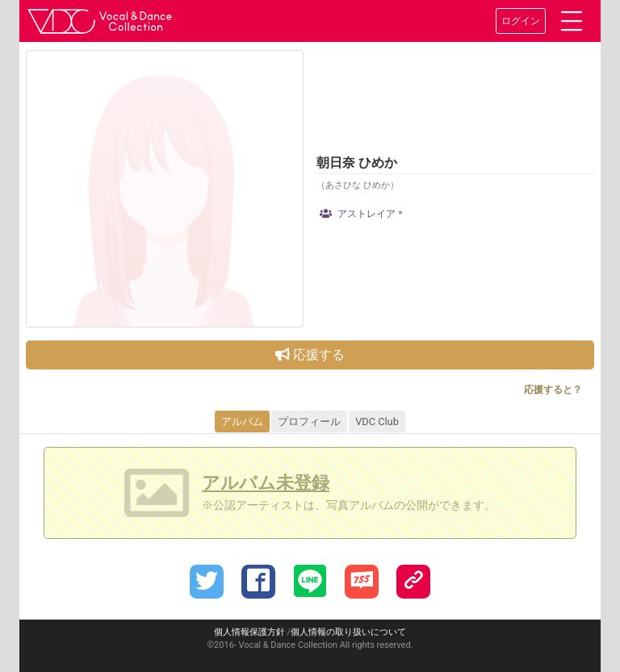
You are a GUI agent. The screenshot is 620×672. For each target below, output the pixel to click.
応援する (310, 355)
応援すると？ (553, 390)
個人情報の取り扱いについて (348, 632)
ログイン (521, 21)
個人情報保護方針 (249, 632)
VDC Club (377, 422)
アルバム (242, 422)
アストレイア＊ (362, 214)
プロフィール (309, 422)
